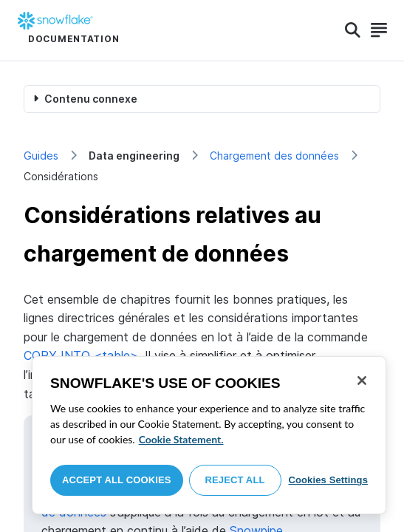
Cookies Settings (328, 480)
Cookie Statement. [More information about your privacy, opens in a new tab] (181, 439)
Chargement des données (274, 156)
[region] (209, 435)
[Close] (362, 381)
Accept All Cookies (117, 480)
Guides (41, 156)
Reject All (235, 480)
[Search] (353, 30)
